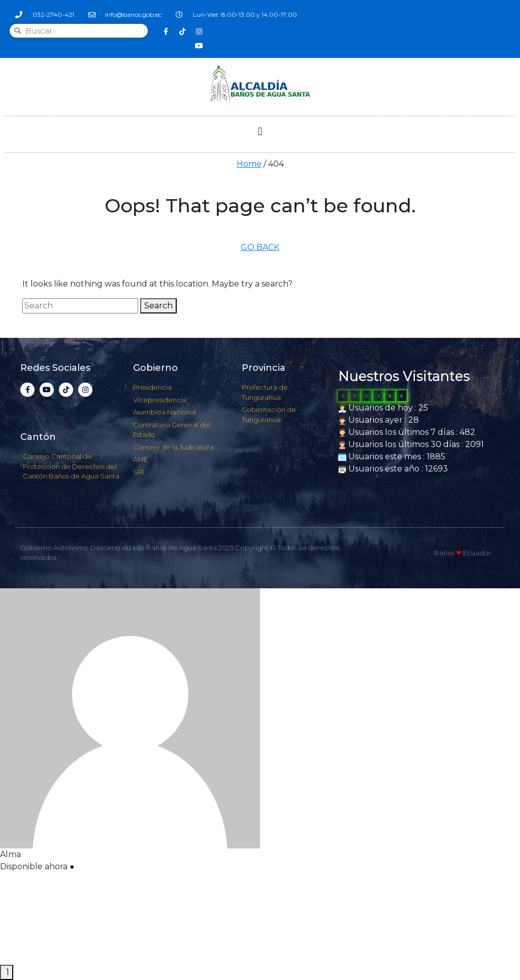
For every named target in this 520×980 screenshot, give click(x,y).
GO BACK (260, 247)
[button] (260, 132)
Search (158, 306)
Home (249, 164)
